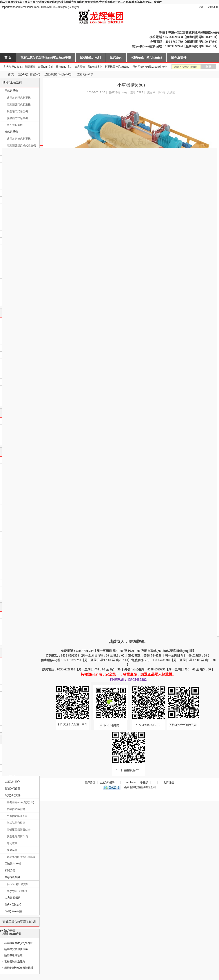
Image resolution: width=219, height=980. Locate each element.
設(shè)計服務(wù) (29, 74)
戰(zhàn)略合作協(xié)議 (21, 857)
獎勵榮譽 (12, 850)
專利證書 (80, 67)
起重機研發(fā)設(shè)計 (59, 74)
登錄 (201, 7)
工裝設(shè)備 (13, 864)
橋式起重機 (11, 132)
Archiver (131, 783)
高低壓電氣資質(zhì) (19, 830)
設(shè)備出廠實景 (18, 884)
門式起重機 (11, 91)
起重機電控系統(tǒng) (117, 67)
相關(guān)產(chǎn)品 (147, 57)
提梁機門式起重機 (17, 118)
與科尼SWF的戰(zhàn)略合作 (150, 67)
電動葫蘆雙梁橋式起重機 (21, 146)
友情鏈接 (169, 783)
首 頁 (8, 57)
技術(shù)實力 (64, 67)
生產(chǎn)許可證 (17, 816)
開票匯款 (30, 67)
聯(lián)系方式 (13, 904)
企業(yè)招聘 (107, 783)
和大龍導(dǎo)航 (13, 67)
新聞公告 (10, 870)
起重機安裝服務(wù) (16, 949)
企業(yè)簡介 (12, 782)
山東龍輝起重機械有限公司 (2, 75)
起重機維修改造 (13, 955)
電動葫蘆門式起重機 (19, 105)
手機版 (144, 783)
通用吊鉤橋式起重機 (19, 139)
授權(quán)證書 (16, 809)
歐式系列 (116, 57)
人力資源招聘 (13, 898)
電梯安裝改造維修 (15, 962)
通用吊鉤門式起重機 (19, 98)
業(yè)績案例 (95, 67)
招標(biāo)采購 (13, 911)
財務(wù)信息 (12, 788)
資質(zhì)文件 (46, 67)
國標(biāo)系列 (90, 57)
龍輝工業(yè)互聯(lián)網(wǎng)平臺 (46, 57)
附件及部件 (179, 57)
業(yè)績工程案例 (17, 891)
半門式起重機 (15, 125)
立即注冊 (213, 7)
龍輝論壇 (90, 783)
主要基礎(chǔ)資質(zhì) (20, 802)
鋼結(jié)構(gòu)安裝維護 (19, 968)
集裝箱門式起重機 (17, 111)
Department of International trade (20, 7)
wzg (124, 92)
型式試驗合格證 (16, 823)
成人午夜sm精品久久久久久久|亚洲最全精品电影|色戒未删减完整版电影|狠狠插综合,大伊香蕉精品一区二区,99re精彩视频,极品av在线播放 (81, 2)
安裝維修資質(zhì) (17, 836)
